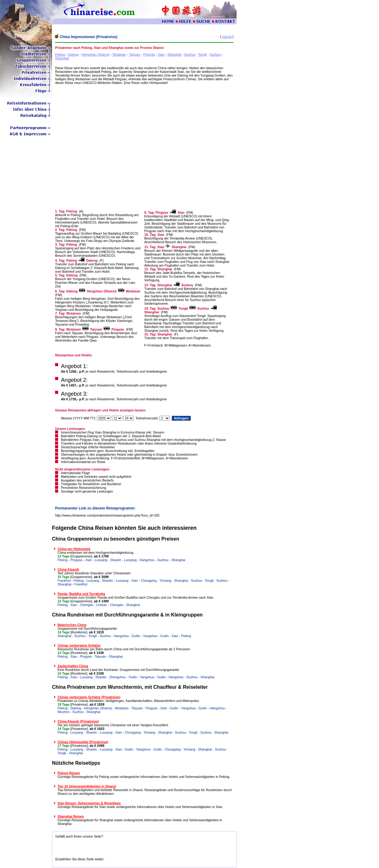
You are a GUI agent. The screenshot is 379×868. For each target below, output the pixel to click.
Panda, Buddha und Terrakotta (81, 594)
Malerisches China (72, 625)
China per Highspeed (74, 549)
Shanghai (174, 54)
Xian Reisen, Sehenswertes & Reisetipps (89, 803)
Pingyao (149, 54)
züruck (227, 37)
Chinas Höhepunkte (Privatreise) (83, 742)
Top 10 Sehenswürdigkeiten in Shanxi (87, 786)
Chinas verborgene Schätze (79, 645)
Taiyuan (135, 54)
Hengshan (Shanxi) (96, 54)
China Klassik (68, 569)
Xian (161, 54)
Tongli (202, 54)
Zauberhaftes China (73, 666)
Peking (60, 54)
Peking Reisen (69, 773)
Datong (73, 54)
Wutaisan (119, 54)
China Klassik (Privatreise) (78, 721)
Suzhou (190, 54)
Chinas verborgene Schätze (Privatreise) (89, 697)
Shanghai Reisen (71, 816)
